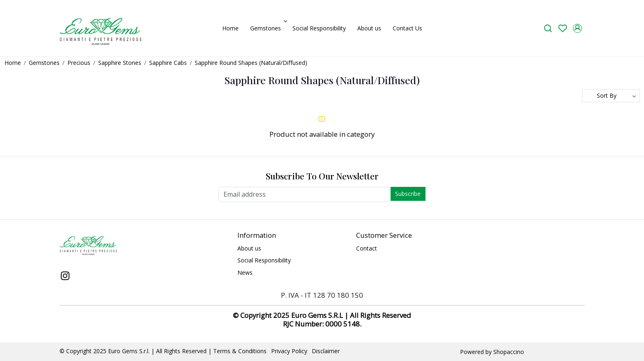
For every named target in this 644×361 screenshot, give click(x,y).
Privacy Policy (289, 351)
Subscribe (408, 194)
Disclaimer (326, 351)
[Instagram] (65, 277)
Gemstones (268, 28)
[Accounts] (577, 28)
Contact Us (407, 28)
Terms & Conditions (240, 351)
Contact (367, 248)
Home (230, 28)
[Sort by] (611, 96)
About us (369, 28)
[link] (548, 28)
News (245, 272)
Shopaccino (509, 352)
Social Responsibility (319, 28)
